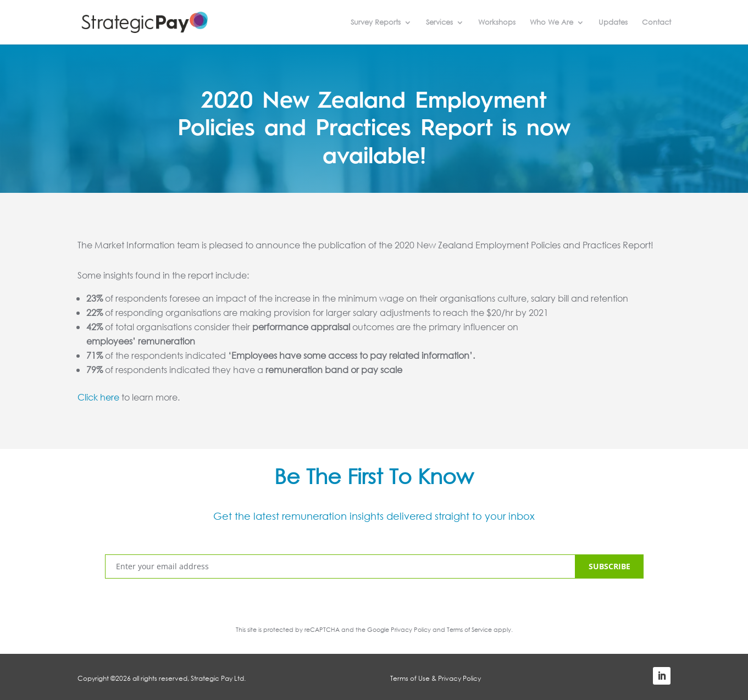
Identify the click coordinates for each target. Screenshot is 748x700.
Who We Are (552, 23)
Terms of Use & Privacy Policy (436, 678)
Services (439, 23)
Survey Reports (376, 23)
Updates (613, 23)
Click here (98, 397)
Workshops (497, 23)
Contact (656, 23)
